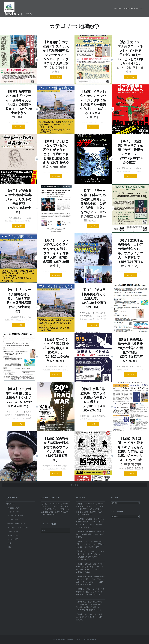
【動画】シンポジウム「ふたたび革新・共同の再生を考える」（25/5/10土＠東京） (90, 617)
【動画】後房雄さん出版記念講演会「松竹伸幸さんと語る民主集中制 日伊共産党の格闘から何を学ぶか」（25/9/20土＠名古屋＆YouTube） (90, 606)
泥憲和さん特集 (14, 512)
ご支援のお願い (14, 532)
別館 (10, 547)
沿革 (10, 543)
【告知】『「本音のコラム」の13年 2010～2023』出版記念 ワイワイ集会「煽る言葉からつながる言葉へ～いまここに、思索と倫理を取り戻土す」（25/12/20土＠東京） (55, 509)
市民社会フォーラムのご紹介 (19, 528)
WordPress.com (91, 640)
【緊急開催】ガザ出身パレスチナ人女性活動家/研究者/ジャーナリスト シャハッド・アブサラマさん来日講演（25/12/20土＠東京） (90, 523)
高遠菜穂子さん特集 (15, 515)
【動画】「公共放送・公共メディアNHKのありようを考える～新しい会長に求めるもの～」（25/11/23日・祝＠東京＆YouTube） (90, 568)
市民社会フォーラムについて (135, 8)
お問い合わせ (13, 535)
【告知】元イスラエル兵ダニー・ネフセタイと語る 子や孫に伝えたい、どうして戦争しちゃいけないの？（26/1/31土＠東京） (90, 555)
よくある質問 (13, 539)
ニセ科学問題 (13, 519)
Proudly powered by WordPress (63, 640)
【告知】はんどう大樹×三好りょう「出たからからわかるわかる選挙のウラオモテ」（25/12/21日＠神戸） (90, 544)
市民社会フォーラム (18, 14)
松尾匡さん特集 (14, 508)
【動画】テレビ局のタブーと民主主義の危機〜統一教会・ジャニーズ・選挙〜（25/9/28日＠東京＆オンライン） (90, 593)
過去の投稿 (74, 485)
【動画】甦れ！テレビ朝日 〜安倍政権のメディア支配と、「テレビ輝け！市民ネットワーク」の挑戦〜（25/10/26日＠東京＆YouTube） (90, 580)
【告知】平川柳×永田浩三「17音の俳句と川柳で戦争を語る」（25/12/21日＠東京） (90, 534)
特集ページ (118, 8)
